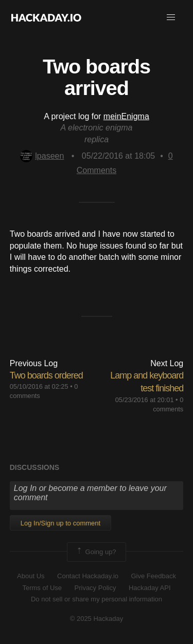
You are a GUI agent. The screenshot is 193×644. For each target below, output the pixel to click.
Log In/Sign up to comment (60, 523)
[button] (171, 17)
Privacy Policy (95, 588)
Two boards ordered (46, 375)
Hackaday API (150, 588)
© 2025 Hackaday (97, 619)
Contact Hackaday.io (88, 576)
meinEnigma (126, 116)
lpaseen (42, 156)
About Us (31, 576)
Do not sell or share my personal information (97, 599)
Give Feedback (153, 576)
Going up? (96, 552)
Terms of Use (42, 588)
